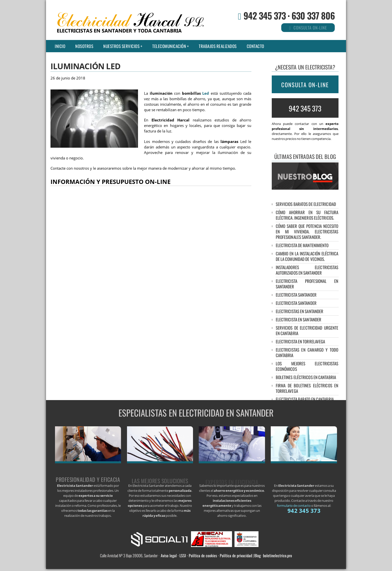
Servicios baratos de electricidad (306, 204)
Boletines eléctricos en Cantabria (306, 377)
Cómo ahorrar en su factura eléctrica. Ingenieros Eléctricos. (307, 215)
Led (206, 93)
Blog (257, 556)
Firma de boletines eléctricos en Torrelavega (307, 388)
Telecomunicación (169, 46)
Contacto (255, 46)
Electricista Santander (296, 295)
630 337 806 (313, 15)
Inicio (60, 46)
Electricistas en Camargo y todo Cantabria (307, 352)
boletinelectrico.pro (277, 556)
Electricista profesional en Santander (307, 284)
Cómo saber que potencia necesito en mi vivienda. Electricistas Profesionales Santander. (307, 232)
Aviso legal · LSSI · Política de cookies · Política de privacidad (206, 556)
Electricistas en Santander (300, 311)
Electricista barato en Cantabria (305, 399)
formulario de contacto (294, 506)
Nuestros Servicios (121, 46)
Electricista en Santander (299, 319)
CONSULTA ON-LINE (305, 85)
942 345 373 (265, 15)
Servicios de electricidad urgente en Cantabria (307, 330)
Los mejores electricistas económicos (307, 366)
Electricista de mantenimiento (302, 245)
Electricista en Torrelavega (300, 341)
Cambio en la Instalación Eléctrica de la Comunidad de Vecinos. (307, 256)
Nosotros (84, 46)
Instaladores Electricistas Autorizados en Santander (307, 270)
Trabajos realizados (218, 46)
